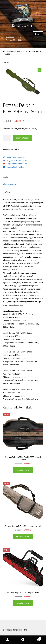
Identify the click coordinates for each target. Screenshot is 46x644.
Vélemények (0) (9, 184)
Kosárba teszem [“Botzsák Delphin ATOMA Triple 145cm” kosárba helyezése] (23, 603)
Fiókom (8, 640)
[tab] (23, 177)
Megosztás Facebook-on (17, 160)
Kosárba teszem (23, 138)
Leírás (5, 177)
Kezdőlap (9, 51)
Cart (36, 638)
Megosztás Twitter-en (16, 157)
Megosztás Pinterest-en (17, 164)
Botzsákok (18, 51)
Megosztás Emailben (16, 167)
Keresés (23, 640)
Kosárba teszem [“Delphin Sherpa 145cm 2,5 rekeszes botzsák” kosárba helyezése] (23, 536)
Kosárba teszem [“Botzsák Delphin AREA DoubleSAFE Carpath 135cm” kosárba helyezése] (23, 470)
